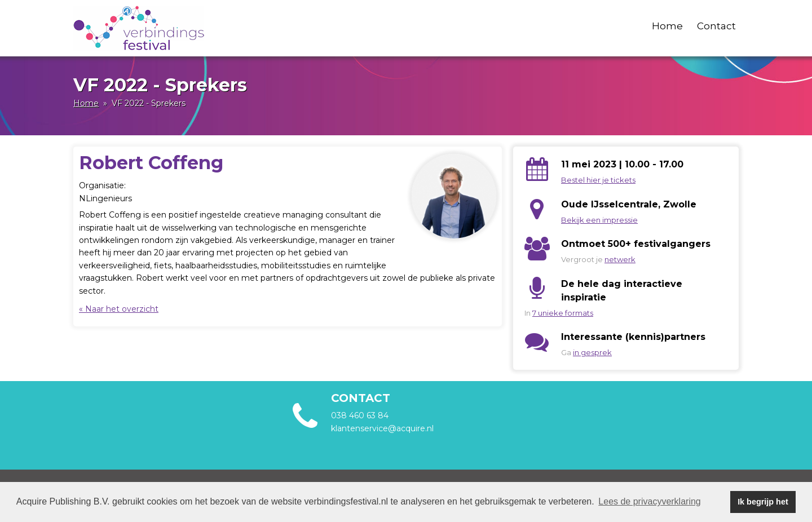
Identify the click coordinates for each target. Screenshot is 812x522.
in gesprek (592, 352)
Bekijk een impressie (599, 220)
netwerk (620, 259)
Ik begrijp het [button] (763, 502)
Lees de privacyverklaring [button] (649, 501)
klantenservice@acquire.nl (383, 428)
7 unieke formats (563, 313)
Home (667, 26)
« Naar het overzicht (119, 309)
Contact (716, 26)
